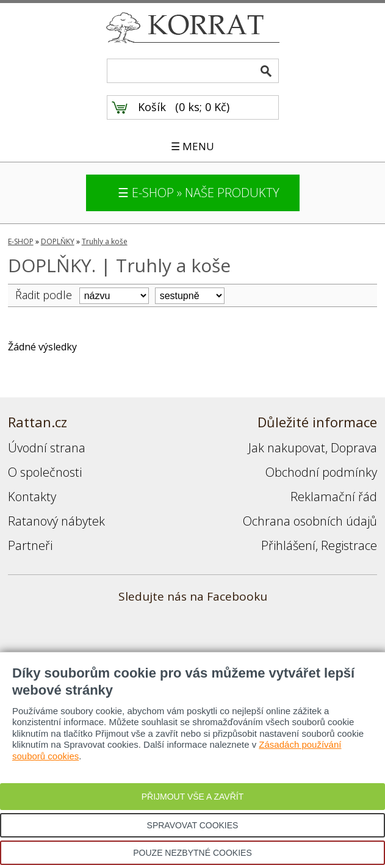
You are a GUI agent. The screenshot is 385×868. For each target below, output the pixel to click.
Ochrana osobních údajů (310, 521)
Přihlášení (288, 545)
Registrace (349, 545)
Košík (152, 107)
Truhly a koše (105, 241)
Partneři (30, 545)
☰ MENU (192, 146)
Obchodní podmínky (321, 472)
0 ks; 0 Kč (203, 107)
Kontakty (32, 497)
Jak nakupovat (287, 448)
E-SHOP (21, 241)
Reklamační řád (334, 497)
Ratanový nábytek (56, 521)
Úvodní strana (47, 448)
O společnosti (45, 472)
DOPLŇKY (58, 241)
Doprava (354, 448)
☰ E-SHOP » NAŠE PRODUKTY (199, 193)
